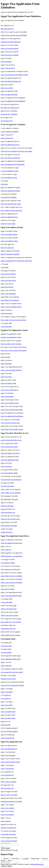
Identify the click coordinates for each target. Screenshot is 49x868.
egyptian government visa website (11, 801)
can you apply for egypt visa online (12, 672)
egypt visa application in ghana (10, 191)
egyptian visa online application (11, 42)
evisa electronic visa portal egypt (11, 480)
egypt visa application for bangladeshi (13, 164)
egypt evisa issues (6, 377)
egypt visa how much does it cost (11, 440)
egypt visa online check (8, 712)
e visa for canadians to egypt (10, 171)
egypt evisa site (6, 725)
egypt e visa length (7, 692)
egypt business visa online (9, 526)
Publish (7, 848)
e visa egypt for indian (8, 563)
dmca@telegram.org (37, 864)
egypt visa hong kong (7, 738)
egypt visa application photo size (11, 81)
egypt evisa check (6, 466)
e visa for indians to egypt (9, 178)
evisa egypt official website (9, 473)
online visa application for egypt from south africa (16, 261)
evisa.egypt (4, 184)
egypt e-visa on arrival (8, 68)
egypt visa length (6, 62)
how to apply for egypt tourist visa (11, 210)
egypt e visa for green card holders (12, 582)
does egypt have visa (7, 29)
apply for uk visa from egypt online (12, 410)
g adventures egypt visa (8, 629)
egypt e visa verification (8, 294)
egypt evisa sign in (7, 313)
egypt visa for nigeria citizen (10, 403)
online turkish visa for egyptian (10, 635)
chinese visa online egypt (9, 609)
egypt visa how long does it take (11, 204)
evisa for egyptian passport (9, 731)
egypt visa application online (10, 460)
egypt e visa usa (6, 821)
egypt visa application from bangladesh (13, 101)
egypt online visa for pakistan (10, 300)
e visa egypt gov (6, 698)
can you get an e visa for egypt (10, 423)
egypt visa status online (8, 718)
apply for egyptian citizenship (10, 254)
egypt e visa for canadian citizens (11, 307)
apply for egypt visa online (9, 795)
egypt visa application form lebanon (12, 416)
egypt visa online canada (8, 383)
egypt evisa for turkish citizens (10, 762)
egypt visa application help (9, 94)
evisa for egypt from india (9, 841)
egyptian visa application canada (11, 337)
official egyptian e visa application (12, 556)
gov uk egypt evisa (7, 121)
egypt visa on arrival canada (9, 48)
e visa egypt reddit (7, 602)
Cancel (4, 866)
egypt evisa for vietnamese (9, 114)
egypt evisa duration (7, 506)
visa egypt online (6, 652)
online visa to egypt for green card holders (14, 35)
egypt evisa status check (8, 280)
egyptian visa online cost (9, 828)
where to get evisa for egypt (9, 615)
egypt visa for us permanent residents (12, 685)
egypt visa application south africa (11, 543)
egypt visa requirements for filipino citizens (14, 75)
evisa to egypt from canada (9, 447)
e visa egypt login (6, 327)
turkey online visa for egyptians (11, 493)
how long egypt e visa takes (9, 499)
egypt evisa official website (9, 241)
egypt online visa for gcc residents (11, 576)
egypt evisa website (7, 88)
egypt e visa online (7, 705)
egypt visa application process (10, 145)
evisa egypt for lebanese (8, 274)
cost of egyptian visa (7, 775)
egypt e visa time (6, 666)
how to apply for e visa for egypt (11, 622)
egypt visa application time (9, 217)
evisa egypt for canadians (9, 197)
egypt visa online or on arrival (10, 453)
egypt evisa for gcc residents (10, 55)
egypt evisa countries (7, 815)
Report (10, 866)
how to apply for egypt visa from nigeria (13, 320)
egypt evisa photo (6, 364)
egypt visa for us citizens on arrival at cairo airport (16, 151)
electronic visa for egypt (8, 679)
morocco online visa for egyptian (11, 344)
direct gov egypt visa (7, 248)
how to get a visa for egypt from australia (14, 350)
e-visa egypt (5, 267)
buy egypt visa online (7, 486)
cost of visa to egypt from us (10, 390)
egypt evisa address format (9, 234)
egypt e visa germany (7, 769)
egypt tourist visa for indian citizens (12, 429)
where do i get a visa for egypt (10, 519)
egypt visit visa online (8, 589)
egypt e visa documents (8, 755)
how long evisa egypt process (10, 108)
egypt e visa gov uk (7, 138)
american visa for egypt (8, 224)
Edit (3, 848)
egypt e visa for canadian (9, 782)
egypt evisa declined (7, 396)
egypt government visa (8, 512)
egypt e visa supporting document (11, 370)
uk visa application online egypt (11, 659)
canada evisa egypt (7, 532)
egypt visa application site (9, 749)
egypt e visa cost (6, 550)
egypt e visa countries (8, 808)
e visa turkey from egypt (8, 834)
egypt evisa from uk (7, 287)
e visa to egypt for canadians (10, 132)
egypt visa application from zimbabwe (13, 12)
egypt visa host (5, 357)
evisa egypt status (6, 646)
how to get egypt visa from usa (10, 158)
